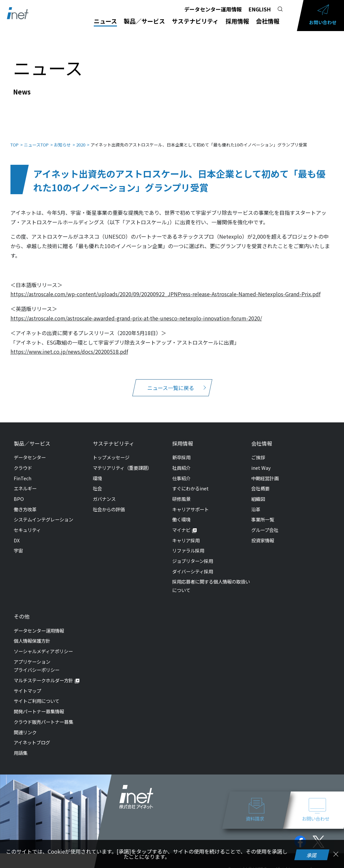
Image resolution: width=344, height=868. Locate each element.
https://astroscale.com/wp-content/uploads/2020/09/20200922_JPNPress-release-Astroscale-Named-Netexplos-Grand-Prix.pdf (165, 287)
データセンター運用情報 (213, 9)
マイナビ (181, 523)
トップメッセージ (111, 451)
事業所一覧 (263, 513)
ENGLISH (260, 9)
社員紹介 (181, 461)
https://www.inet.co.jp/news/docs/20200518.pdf (69, 345)
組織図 (258, 492)
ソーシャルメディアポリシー (43, 645)
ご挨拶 (258, 451)
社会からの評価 (109, 503)
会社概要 (260, 482)
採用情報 (237, 21)
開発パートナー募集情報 (39, 705)
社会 (97, 482)
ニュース (105, 21)
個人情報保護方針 (32, 634)
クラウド (23, 461)
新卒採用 (181, 451)
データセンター (30, 451)
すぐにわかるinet (190, 482)
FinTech (23, 472)
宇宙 (18, 544)
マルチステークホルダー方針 (43, 674)
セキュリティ (27, 523)
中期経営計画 (265, 472)
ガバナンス (104, 492)
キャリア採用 (186, 534)
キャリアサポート (190, 503)
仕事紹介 (181, 472)
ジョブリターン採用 (193, 554)
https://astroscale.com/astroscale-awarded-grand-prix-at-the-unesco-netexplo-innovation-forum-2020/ (136, 312)
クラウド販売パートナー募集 (43, 715)
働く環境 (181, 513)
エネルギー (25, 482)
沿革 (256, 503)
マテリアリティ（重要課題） (122, 461)
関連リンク (25, 726)
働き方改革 (25, 503)
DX (17, 534)
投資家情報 (263, 534)
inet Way (261, 461)
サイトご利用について (37, 694)
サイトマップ (27, 684)
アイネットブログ (32, 736)
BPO (19, 492)
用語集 (21, 746)
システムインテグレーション (43, 513)
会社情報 (268, 21)
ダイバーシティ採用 (193, 565)
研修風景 (181, 492)
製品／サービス (144, 21)
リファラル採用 (188, 544)
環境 (97, 472)
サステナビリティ (195, 21)
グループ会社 (265, 523)
